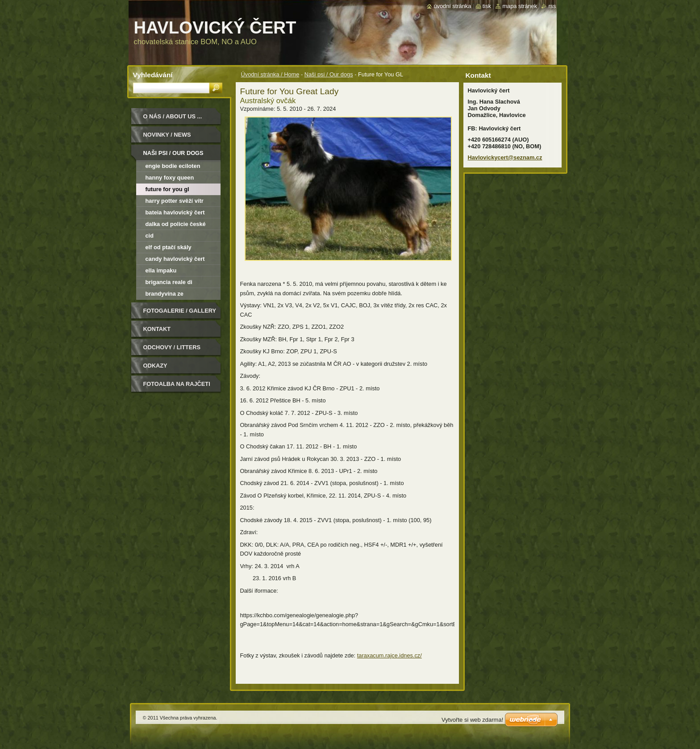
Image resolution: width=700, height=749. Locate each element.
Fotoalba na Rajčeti (177, 384)
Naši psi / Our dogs (329, 74)
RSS (552, 6)
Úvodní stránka (452, 6)
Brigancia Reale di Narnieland (169, 283)
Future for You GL (167, 189)
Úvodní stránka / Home (270, 74)
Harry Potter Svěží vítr (175, 201)
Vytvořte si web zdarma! (472, 720)
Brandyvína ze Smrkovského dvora (173, 295)
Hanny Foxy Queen (170, 178)
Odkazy (155, 366)
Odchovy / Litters (172, 347)
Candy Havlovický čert (175, 259)
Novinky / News (167, 135)
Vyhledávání (153, 75)
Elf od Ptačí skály (169, 247)
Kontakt (157, 329)
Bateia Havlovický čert (175, 212)
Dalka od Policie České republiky (176, 225)
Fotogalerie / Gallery (180, 311)
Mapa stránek (520, 6)
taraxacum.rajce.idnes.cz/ (390, 655)
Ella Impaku (161, 270)
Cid (150, 236)
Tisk (487, 6)
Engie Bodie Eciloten (173, 166)
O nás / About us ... (173, 116)
